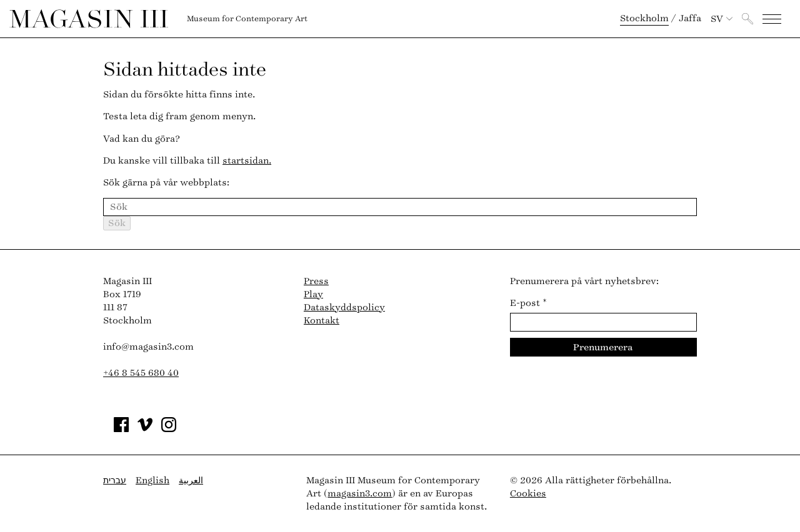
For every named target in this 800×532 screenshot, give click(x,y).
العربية (191, 480)
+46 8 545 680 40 (141, 373)
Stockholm (644, 18)
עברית (115, 480)
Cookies (528, 494)
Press (316, 281)
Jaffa (690, 18)
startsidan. (247, 161)
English (152, 480)
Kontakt (322, 321)
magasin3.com (360, 494)
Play (313, 294)
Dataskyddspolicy (344, 308)
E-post (528, 303)
